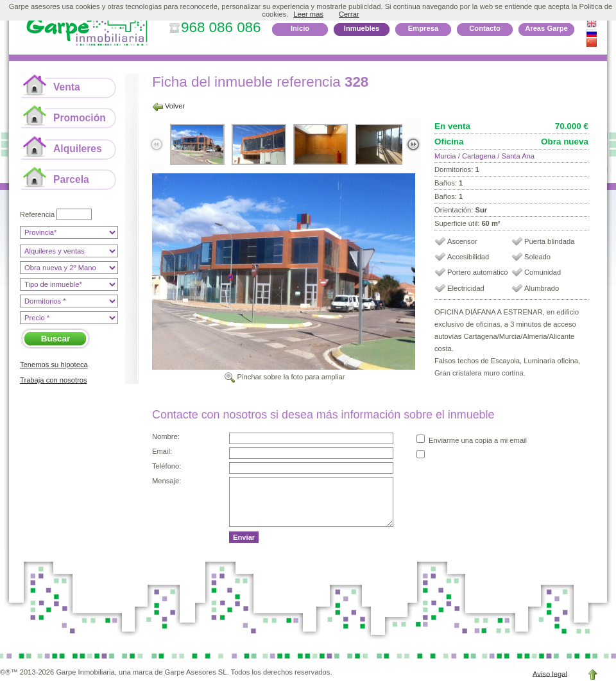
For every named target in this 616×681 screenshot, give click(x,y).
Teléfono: (167, 466)
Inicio (300, 28)
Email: (162, 451)
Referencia (37, 214)
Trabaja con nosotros (54, 380)
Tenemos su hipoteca (54, 365)
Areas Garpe (546, 28)
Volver (175, 106)
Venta (67, 87)
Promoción (80, 118)
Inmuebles (362, 28)
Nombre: (166, 436)
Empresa (423, 28)
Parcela (71, 179)
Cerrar (349, 14)
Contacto (484, 28)
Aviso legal (550, 673)
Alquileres (78, 149)
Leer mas (308, 14)
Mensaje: (167, 481)
